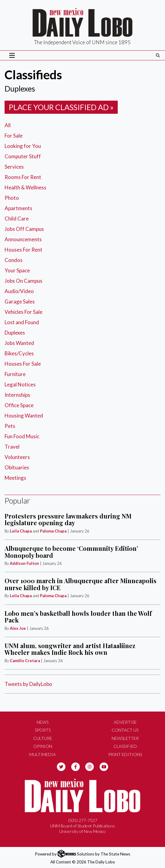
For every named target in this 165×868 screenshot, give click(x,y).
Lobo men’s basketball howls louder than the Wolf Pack (78, 617)
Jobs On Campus (23, 281)
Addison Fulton (24, 563)
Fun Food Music (22, 436)
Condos (14, 260)
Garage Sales (20, 301)
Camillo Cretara (25, 661)
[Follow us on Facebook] (75, 766)
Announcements (23, 239)
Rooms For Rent (23, 177)
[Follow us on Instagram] (90, 766)
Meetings (15, 478)
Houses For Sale (23, 364)
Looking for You (23, 146)
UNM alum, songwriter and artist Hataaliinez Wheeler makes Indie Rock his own (70, 649)
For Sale (14, 136)
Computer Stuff (23, 156)
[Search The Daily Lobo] (158, 55)
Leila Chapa (21, 531)
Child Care (17, 219)
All (8, 125)
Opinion (43, 746)
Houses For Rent (23, 250)
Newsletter (125, 738)
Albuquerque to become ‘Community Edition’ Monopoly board (71, 552)
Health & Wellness (25, 187)
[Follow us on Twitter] (61, 766)
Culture (43, 738)
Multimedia (43, 754)
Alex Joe (18, 628)
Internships (17, 395)
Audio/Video (19, 291)
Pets (10, 426)
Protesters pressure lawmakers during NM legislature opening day (68, 519)
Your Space (17, 270)
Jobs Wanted (19, 343)
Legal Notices (20, 384)
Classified (125, 746)
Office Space (19, 405)
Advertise (125, 722)
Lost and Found (22, 322)
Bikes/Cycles (19, 353)
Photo (12, 198)
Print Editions (125, 754)
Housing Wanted (24, 416)
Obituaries (17, 467)
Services (14, 167)
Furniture (15, 374)
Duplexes (15, 333)
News (43, 722)
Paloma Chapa (53, 531)
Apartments (18, 208)
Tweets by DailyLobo (28, 684)
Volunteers (17, 457)
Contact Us (125, 730)
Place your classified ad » (61, 107)
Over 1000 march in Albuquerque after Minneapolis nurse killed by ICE (81, 584)
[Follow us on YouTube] (104, 766)
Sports (43, 730)
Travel (12, 447)
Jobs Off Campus (24, 229)
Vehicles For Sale (23, 312)
